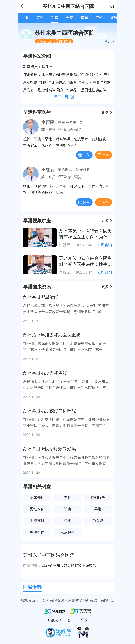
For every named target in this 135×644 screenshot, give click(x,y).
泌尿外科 (83, 170)
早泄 (98, 509)
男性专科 (37, 509)
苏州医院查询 (53, 601)
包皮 (67, 521)
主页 (25, 18)
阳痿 (67, 509)
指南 (84, 18)
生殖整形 (37, 521)
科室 (55, 18)
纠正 (111, 42)
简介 (40, 18)
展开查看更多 (65, 97)
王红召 (48, 170)
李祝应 (48, 122)
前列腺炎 (98, 497)
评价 (99, 18)
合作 (71, 620)
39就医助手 (30, 601)
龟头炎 (98, 521)
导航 (84, 620)
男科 (83, 122)
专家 (69, 18)
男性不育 (37, 532)
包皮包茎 (67, 532)
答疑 (114, 18)
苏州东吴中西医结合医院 (61, 130)
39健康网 (54, 620)
